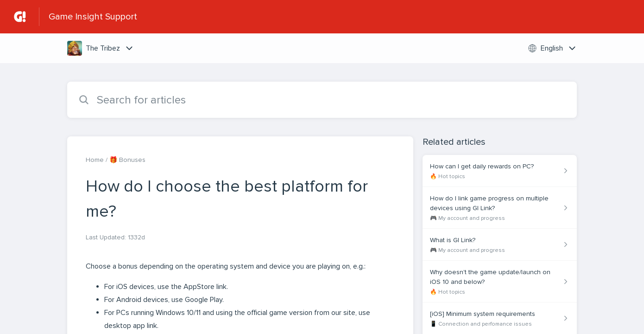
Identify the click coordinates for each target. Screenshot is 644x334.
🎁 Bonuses (127, 160)
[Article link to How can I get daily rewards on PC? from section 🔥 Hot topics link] (500, 171)
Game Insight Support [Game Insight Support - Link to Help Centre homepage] (93, 17)
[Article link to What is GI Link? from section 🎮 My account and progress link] (500, 245)
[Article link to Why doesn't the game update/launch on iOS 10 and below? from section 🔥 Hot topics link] (500, 282)
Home (95, 160)
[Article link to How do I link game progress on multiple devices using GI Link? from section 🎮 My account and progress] (500, 208)
